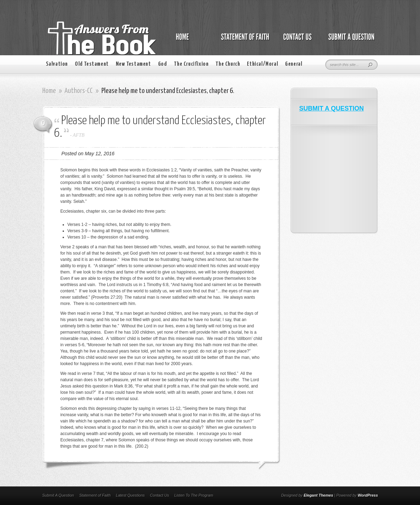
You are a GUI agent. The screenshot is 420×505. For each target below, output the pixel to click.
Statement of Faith (95, 495)
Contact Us (159, 495)
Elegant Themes (318, 495)
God (163, 64)
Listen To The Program (194, 495)
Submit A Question (58, 495)
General (294, 64)
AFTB (79, 135)
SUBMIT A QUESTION (332, 108)
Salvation (57, 64)
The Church (228, 64)
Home (49, 91)
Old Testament (92, 64)
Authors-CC (79, 91)
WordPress (368, 495)
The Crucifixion (191, 64)
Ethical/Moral (262, 64)
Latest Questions (130, 495)
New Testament (133, 64)
